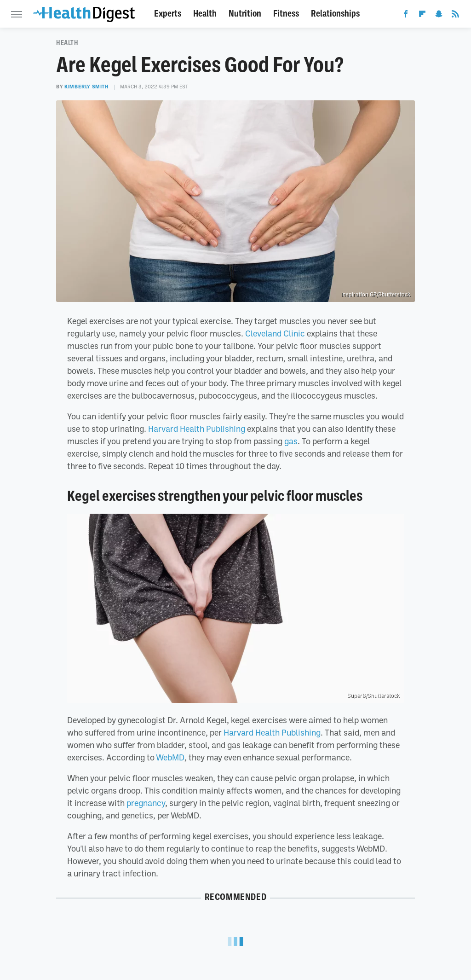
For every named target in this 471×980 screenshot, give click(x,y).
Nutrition (245, 14)
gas (291, 441)
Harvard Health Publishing (197, 429)
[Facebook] (406, 16)
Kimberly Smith (86, 87)
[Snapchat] (439, 16)
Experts (168, 14)
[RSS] (455, 16)
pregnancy (146, 803)
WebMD (170, 757)
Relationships (335, 14)
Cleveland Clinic (275, 333)
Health (205, 14)
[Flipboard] (422, 16)
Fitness (286, 14)
